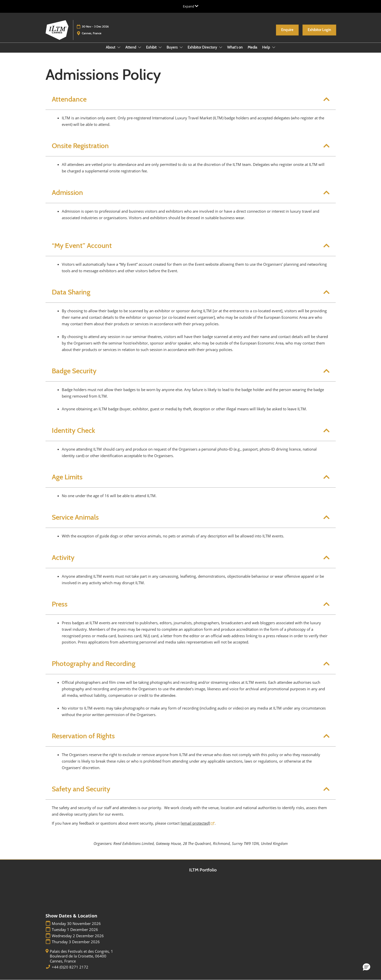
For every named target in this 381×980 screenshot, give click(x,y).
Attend (131, 47)
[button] (287, 30)
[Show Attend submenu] (140, 47)
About (111, 47)
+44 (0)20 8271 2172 (70, 967)
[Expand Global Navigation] (191, 6)
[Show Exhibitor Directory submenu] (221, 47)
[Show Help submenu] (274, 47)
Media (252, 47)
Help (267, 47)
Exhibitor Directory (203, 47)
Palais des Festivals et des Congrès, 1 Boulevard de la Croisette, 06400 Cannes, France (81, 956)
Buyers (172, 47)
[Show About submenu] (119, 47)
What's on (235, 47)
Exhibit (152, 47)
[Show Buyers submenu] (181, 47)
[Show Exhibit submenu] (160, 47)
